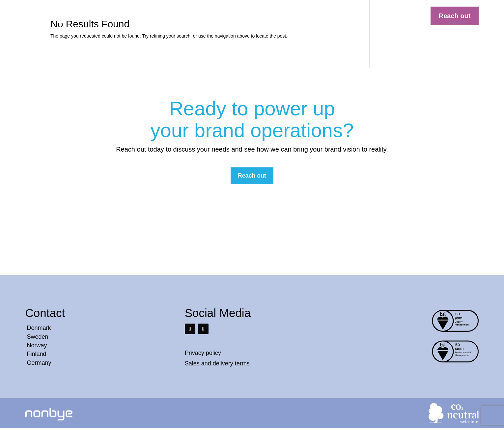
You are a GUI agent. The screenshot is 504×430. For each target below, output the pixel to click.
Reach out (455, 16)
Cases (273, 15)
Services (299, 15)
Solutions (247, 15)
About (325, 15)
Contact (350, 15)
